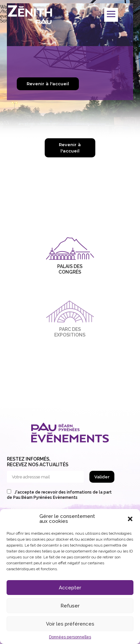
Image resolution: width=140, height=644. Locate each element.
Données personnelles (70, 637)
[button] (130, 519)
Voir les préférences (70, 624)
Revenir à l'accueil (48, 84)
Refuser (70, 606)
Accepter (70, 588)
